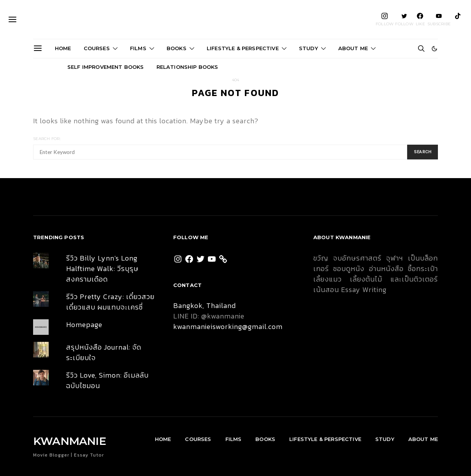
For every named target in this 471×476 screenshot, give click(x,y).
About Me (353, 48)
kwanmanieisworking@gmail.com (228, 326)
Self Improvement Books (106, 67)
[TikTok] (458, 19)
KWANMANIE (236, 19)
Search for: (47, 139)
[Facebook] (420, 19)
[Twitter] (404, 19)
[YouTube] (439, 19)
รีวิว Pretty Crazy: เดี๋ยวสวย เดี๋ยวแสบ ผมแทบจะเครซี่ (110, 302)
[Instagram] (385, 19)
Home (63, 48)
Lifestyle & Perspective (243, 48)
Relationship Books (187, 67)
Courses (97, 48)
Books (177, 48)
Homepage (84, 325)
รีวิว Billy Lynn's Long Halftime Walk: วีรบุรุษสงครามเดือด (102, 269)
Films (138, 48)
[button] (435, 49)
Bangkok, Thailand (205, 305)
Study (308, 48)
